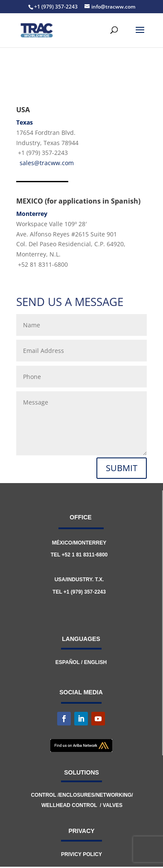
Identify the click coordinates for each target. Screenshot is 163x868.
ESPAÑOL (68, 662)
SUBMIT (122, 468)
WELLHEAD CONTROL (69, 805)
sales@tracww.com (47, 163)
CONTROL (44, 795)
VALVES (113, 805)
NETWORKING (114, 795)
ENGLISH (95, 662)
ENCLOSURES (77, 795)
